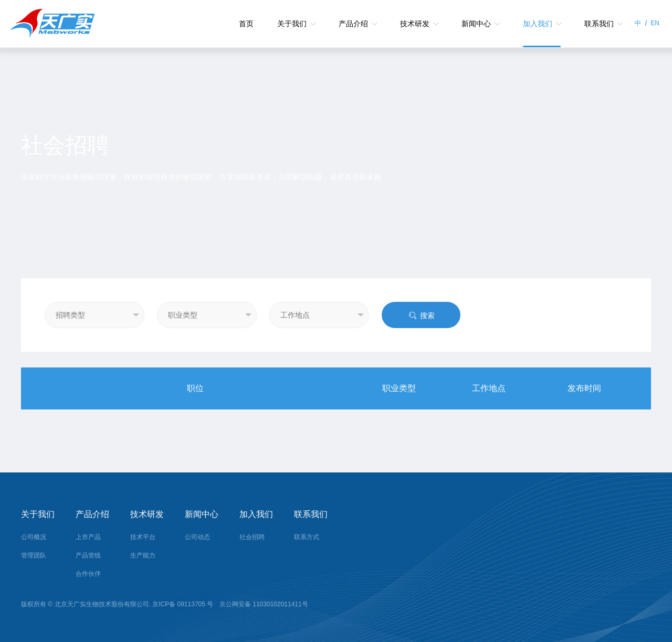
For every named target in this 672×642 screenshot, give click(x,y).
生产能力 (143, 555)
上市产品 (88, 537)
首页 (246, 24)
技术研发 (415, 24)
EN (655, 23)
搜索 (421, 315)
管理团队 (34, 555)
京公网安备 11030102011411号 (263, 604)
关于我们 (292, 24)
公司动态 (197, 537)
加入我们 (538, 24)
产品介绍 (353, 24)
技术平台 (143, 537)
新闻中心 (476, 24)
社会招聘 (252, 537)
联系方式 (307, 537)
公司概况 (34, 537)
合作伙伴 (88, 574)
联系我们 (599, 24)
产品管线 (88, 555)
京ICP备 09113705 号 (183, 604)
